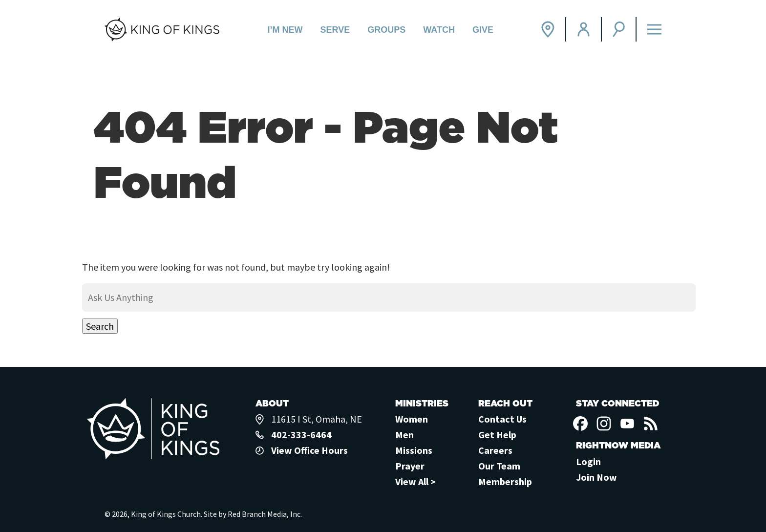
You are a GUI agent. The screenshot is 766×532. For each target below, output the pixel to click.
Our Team (499, 466)
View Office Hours (309, 450)
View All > (415, 481)
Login (588, 461)
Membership (505, 481)
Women (412, 419)
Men (404, 435)
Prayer (410, 466)
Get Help (497, 435)
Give (483, 30)
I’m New (285, 30)
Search (100, 326)
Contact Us (502, 419)
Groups (386, 30)
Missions (414, 450)
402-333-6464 (301, 435)
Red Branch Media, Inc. (265, 514)
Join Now (596, 477)
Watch (439, 30)
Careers (495, 450)
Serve (335, 30)
